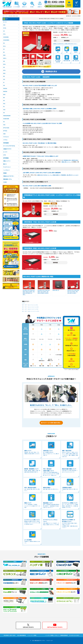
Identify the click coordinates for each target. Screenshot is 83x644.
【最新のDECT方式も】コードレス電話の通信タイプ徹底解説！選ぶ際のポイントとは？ (57, 175)
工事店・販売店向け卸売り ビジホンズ (55, 6)
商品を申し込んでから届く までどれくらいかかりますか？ (12, 200)
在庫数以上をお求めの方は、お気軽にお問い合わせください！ (65, 44)
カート (77, 5)
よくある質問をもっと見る (11, 209)
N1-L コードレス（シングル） (34, 307)
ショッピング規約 (32, 635)
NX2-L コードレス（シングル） (34, 311)
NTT (6, 16)
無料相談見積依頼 (69, 5)
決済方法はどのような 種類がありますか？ (11, 195)
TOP (3, 16)
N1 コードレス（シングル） (33, 305)
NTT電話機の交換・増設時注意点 (70, 160)
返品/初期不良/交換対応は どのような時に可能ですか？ (12, 204)
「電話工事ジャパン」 (66, 162)
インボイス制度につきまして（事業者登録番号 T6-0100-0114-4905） (63, 635)
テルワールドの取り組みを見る (52, 423)
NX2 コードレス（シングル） (33, 309)
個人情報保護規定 (22, 635)
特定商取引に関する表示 (10, 635)
